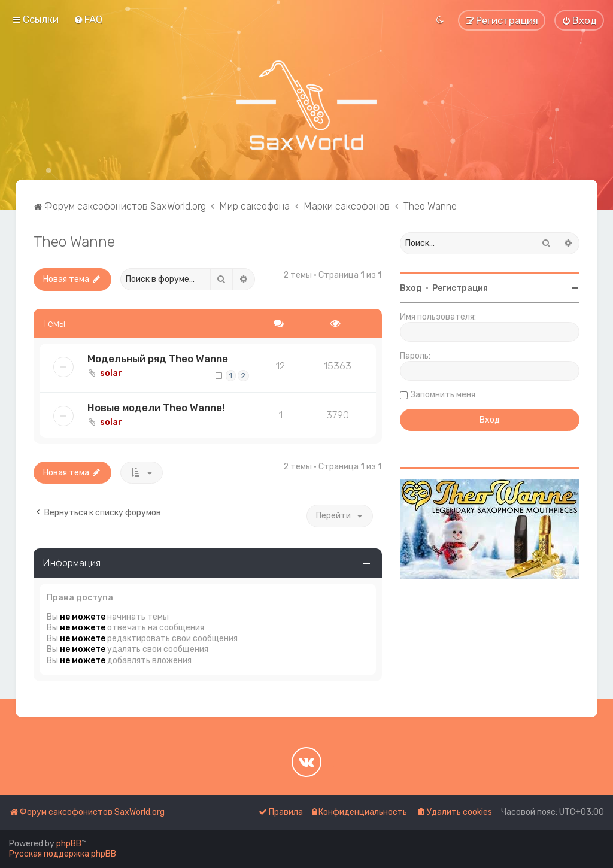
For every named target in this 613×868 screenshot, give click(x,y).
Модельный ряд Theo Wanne (158, 359)
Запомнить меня (443, 395)
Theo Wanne (74, 241)
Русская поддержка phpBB (63, 854)
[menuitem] (88, 19)
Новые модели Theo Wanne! (156, 408)
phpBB (69, 844)
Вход (411, 288)
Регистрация (460, 288)
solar (111, 373)
